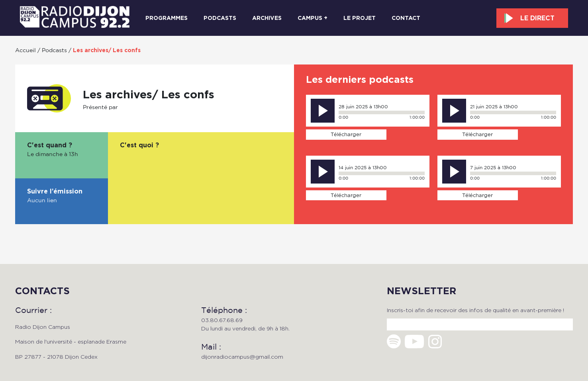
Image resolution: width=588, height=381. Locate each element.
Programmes (167, 18)
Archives (267, 18)
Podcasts (220, 18)
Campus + (313, 18)
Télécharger (346, 134)
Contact (406, 18)
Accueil (25, 50)
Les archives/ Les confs (107, 50)
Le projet (360, 18)
